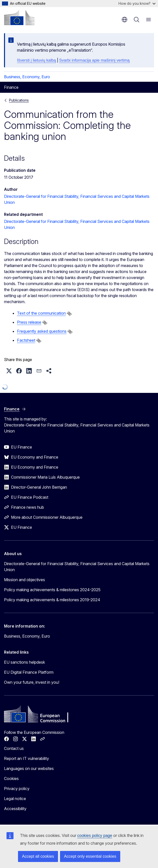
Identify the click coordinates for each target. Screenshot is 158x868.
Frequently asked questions (42, 331)
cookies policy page (95, 836)
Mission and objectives (24, 580)
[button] (9, 371)
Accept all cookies (38, 856)
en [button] (124, 20)
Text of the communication (41, 313)
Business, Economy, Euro (27, 77)
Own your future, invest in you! (32, 682)
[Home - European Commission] (19, 18)
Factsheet (26, 340)
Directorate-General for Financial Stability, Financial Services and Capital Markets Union (77, 567)
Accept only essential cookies (90, 856)
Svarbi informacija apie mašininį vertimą (94, 60)
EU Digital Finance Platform (29, 672)
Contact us (14, 748)
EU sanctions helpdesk (24, 662)
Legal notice (15, 799)
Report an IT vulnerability (26, 758)
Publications (19, 100)
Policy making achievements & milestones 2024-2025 (52, 590)
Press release (29, 322)
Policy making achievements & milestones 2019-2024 (52, 600)
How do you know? (137, 3)
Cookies (11, 778)
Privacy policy (17, 789)
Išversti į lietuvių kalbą (36, 60)
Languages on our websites (29, 768)
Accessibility (15, 809)
